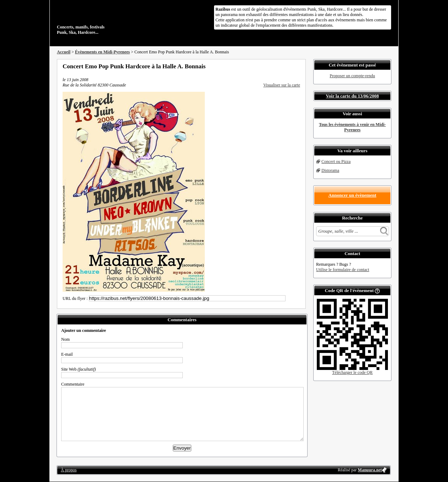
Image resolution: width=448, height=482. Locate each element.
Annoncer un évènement (353, 195)
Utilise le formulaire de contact (343, 270)
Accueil (64, 52)
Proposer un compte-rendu (352, 76)
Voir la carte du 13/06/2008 (353, 96)
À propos (69, 470)
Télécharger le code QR (352, 372)
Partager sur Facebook (269, 66)
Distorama (330, 170)
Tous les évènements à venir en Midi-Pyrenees (352, 127)
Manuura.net (370, 470)
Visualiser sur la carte (282, 85)
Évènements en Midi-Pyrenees (102, 52)
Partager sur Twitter (278, 66)
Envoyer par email (288, 66)
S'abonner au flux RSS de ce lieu (298, 66)
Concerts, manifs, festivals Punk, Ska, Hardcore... (103, 19)
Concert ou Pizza (336, 161)
